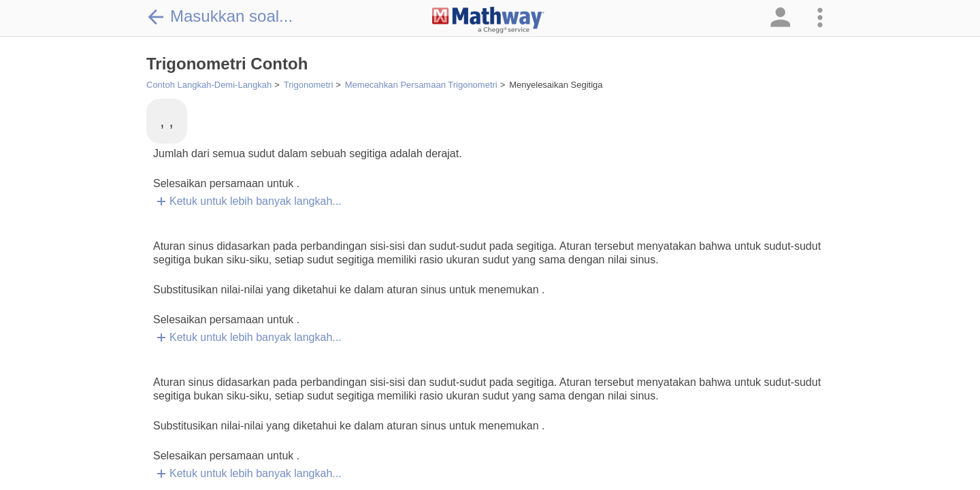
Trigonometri (308, 85)
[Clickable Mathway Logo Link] (488, 20)
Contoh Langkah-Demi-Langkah (209, 85)
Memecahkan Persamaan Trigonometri (421, 85)
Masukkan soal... (219, 16)
